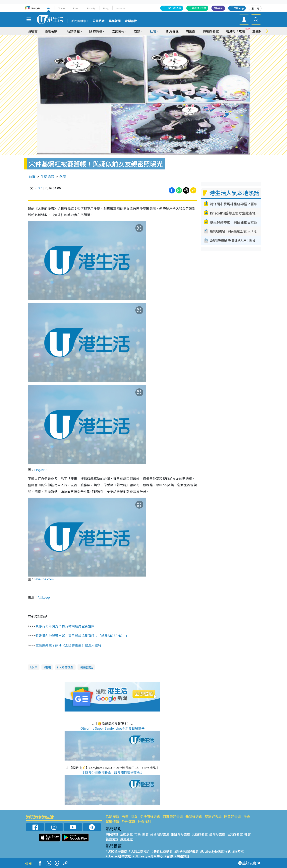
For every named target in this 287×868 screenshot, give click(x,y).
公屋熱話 (98, 21)
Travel (62, 8)
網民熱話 (112, 834)
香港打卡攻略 (236, 31)
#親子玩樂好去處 (186, 851)
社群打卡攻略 (199, 8)
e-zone (121, 8)
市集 (125, 816)
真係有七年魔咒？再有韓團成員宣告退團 (65, 626)
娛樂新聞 (115, 21)
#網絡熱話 (182, 856)
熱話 (63, 177)
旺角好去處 (232, 816)
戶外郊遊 (128, 821)
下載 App (239, 8)
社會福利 (144, 821)
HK (49, 8)
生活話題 (47, 177)
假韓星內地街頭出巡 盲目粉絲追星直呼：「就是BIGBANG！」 (82, 636)
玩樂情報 (73, 31)
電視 (48, 667)
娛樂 (137, 31)
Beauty (91, 8)
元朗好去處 (194, 816)
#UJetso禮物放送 (118, 856)
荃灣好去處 (213, 816)
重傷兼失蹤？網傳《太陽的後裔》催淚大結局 (68, 645)
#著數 (169, 856)
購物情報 (96, 31)
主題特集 (259, 31)
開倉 (134, 816)
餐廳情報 (112, 821)
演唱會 (33, 31)
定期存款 (131, 21)
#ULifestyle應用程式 (215, 851)
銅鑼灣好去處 (173, 816)
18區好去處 (211, 31)
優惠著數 (51, 31)
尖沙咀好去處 (150, 816)
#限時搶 (238, 851)
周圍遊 (191, 31)
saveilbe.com (44, 579)
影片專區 (172, 31)
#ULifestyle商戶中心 (148, 856)
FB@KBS (41, 470)
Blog (106, 8)
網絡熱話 (87, 667)
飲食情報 (118, 31)
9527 (38, 188)
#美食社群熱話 (162, 851)
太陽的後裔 (66, 667)
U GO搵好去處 (173, 8)
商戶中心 (218, 8)
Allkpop (44, 597)
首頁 (32, 177)
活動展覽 (112, 816)
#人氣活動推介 (139, 851)
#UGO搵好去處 (116, 851)
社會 (153, 31)
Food (76, 8)
